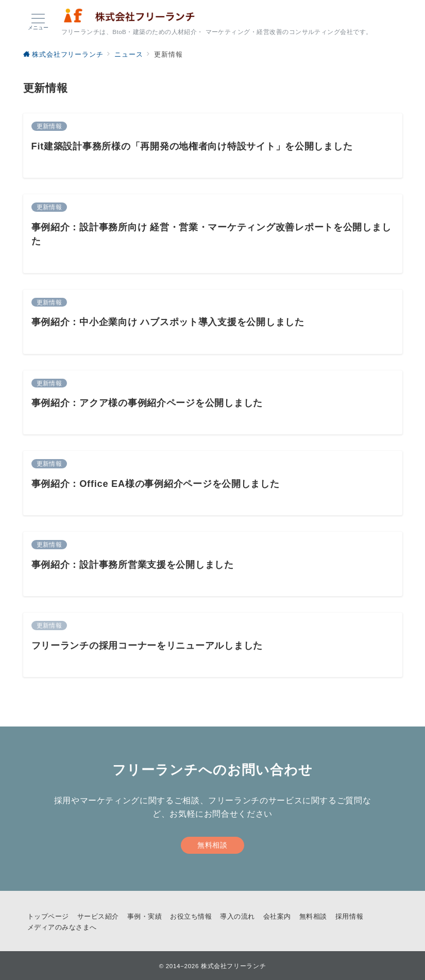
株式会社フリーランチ (233, 966)
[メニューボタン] (38, 22)
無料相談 (212, 845)
